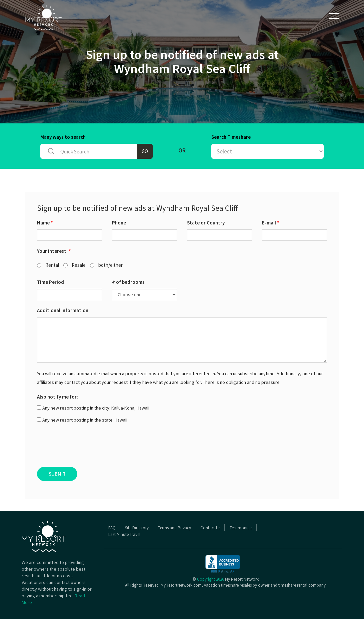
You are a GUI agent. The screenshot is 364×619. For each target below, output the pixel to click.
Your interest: (54, 251)
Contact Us (210, 528)
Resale (74, 265)
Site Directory (137, 528)
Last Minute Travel (124, 534)
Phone (119, 223)
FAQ (112, 528)
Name (45, 223)
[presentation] (88, 447)
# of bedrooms (128, 282)
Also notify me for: (57, 397)
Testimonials (241, 528)
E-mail (271, 223)
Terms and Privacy (174, 528)
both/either (106, 265)
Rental (48, 265)
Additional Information (63, 310)
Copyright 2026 (210, 579)
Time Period (50, 282)
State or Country (206, 223)
